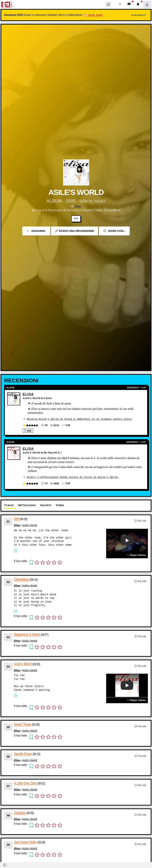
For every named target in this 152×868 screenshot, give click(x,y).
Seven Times (23, 724)
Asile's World (30, 525)
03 (8, 637)
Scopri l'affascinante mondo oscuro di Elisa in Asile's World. (73, 477)
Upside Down (23, 753)
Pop (76, 219)
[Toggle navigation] (108, 4)
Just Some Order (25, 842)
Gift (16, 519)
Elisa (78, 206)
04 (8, 666)
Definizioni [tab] (27, 505)
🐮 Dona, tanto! (93, 15)
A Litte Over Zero (25, 783)
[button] (120, 4)
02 (8, 582)
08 (8, 815)
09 (8, 845)
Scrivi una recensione (75, 231)
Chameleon (22, 579)
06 (8, 756)
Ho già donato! (139, 15)
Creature (20, 812)
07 (8, 786)
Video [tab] (60, 505)
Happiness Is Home (27, 634)
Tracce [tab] (9, 505)
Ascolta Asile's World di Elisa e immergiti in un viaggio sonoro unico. (80, 419)
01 (8, 521)
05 (8, 727)
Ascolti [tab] (46, 505)
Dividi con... (114, 231)
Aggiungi (36, 231)
